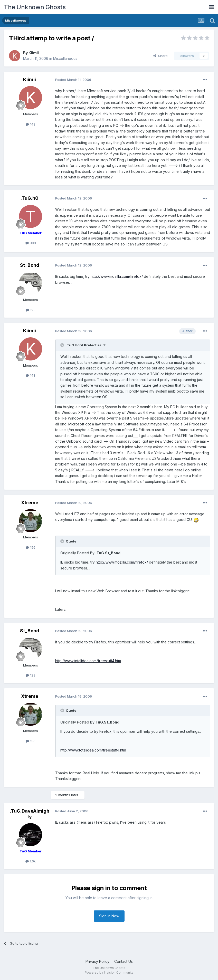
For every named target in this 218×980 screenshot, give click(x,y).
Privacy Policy (97, 961)
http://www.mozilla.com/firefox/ (117, 276)
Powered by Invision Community (109, 972)
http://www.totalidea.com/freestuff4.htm (88, 661)
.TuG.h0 (30, 198)
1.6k (31, 861)
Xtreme (30, 503)
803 (31, 243)
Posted (73, 80)
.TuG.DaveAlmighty (30, 814)
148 (31, 124)
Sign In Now (109, 916)
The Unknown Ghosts (35, 7)
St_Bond (30, 265)
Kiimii (34, 53)
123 (31, 310)
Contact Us (124, 961)
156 (31, 547)
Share (160, 56)
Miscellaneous (65, 58)
